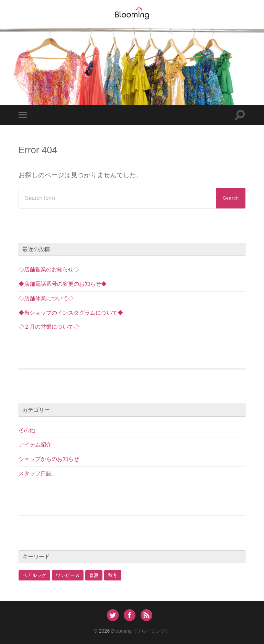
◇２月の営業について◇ (49, 327)
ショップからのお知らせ (49, 459)
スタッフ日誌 (35, 473)
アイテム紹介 (35, 445)
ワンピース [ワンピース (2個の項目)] (68, 575)
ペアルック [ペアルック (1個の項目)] (34, 575)
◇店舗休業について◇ (46, 298)
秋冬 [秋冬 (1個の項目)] (113, 575)
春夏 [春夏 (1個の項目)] (94, 575)
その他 (27, 430)
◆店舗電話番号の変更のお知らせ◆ (63, 284)
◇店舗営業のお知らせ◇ (49, 269)
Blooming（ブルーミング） (141, 631)
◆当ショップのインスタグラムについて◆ (71, 313)
